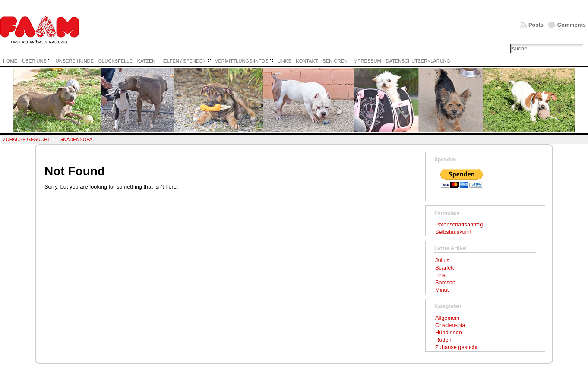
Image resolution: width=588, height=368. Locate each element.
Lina (440, 275)
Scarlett (444, 268)
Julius (442, 260)
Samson (445, 282)
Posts (536, 25)
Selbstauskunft (453, 232)
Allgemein (447, 318)
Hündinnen (449, 332)
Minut (442, 290)
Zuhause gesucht (27, 139)
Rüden (443, 340)
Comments (572, 25)
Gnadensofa (76, 139)
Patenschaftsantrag (459, 225)
